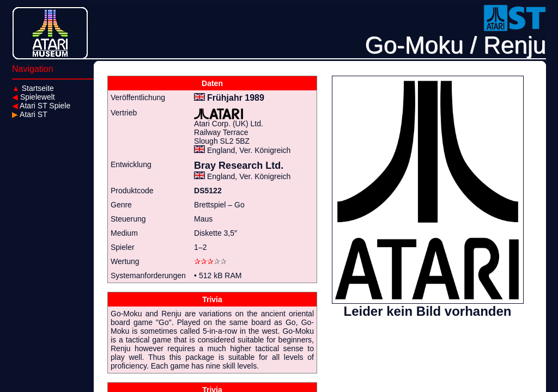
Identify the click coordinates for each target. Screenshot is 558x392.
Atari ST (30, 114)
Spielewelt (34, 97)
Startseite (33, 88)
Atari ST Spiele (41, 106)
